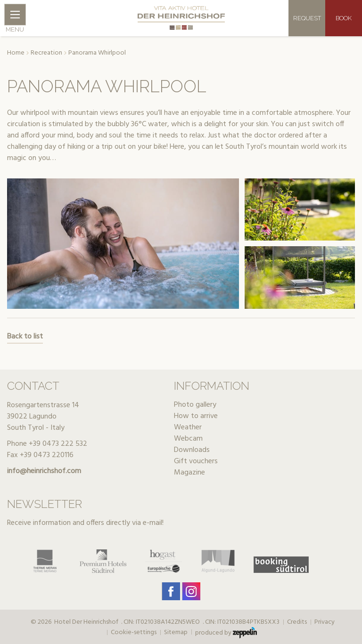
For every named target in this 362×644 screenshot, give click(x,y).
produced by (226, 633)
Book (344, 18)
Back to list (25, 337)
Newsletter (45, 504)
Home (16, 53)
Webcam (188, 439)
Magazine (189, 473)
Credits (297, 622)
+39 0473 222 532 (58, 444)
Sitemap (176, 633)
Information (212, 386)
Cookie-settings (134, 633)
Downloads (192, 450)
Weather (188, 427)
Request (307, 18)
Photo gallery (195, 405)
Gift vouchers (196, 461)
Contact (33, 386)
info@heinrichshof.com (44, 471)
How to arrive (196, 416)
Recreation (46, 53)
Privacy (325, 622)
